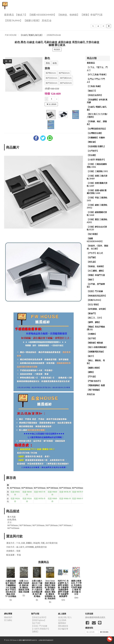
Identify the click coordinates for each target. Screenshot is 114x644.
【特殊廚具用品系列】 (97, 296)
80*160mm (64, 73)
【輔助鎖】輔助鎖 (95, 343)
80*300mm (52, 83)
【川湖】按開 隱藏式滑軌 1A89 (97, 184)
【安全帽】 (92, 155)
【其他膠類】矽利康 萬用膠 (97, 101)
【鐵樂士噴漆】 (32, 20)
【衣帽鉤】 (92, 334)
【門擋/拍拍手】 (94, 381)
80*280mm (66, 78)
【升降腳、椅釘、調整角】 (97, 123)
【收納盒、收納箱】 (68, 15)
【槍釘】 (91, 280)
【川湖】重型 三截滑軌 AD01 (97, 221)
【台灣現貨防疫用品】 (97, 129)
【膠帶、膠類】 (94, 322)
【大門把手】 (93, 151)
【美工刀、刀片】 (95, 318)
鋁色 (55, 63)
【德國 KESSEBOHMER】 (42, 15)
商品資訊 (57, 49)
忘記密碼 (62, 620)
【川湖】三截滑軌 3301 (97, 171)
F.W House (11, 35)
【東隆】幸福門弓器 (92, 15)
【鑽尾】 (91, 372)
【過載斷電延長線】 (96, 352)
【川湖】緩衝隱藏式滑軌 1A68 (97, 214)
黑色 (48, 63)
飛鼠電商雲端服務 (45, 640)
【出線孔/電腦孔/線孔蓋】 (32, 35)
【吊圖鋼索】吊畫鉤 (96, 138)
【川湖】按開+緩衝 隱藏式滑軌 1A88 (97, 192)
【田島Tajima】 (13, 20)
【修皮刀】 (21, 15)
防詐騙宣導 (63, 629)
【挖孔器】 (92, 262)
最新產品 (9, 15)
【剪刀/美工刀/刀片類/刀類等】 (97, 115)
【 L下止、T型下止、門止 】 (97, 69)
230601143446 (54, 35)
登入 (70, 617)
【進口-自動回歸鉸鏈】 (97, 347)
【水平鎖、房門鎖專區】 (96, 285)
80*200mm (52, 78)
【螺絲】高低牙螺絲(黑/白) (96, 328)
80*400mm (66, 83)
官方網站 (8, 620)
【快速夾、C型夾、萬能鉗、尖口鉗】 (98, 247)
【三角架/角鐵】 (94, 86)
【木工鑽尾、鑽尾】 (96, 271)
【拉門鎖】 (92, 257)
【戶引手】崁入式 (95, 253)
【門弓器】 (92, 377)
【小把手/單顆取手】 (96, 160)
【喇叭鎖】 (92, 142)
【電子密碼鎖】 (94, 390)
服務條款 (62, 623)
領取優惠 (104, 632)
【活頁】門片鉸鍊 (95, 291)
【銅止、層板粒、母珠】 (96, 362)
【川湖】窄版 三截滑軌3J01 (97, 199)
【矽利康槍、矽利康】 (97, 309)
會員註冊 (62, 617)
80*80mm (51, 73)
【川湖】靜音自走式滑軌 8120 (97, 228)
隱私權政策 (63, 626)
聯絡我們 (8, 617)
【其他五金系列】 (95, 95)
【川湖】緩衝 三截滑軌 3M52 (97, 206)
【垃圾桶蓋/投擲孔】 (96, 146)
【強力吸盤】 (93, 234)
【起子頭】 (92, 338)
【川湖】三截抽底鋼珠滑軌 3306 (97, 165)
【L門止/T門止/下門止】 (96, 80)
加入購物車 (52, 104)
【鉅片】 (91, 356)
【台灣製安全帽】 (95, 133)
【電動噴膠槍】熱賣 (96, 385)
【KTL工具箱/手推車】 (97, 75)
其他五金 (47, 20)
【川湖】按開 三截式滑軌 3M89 (97, 177)
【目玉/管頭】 (93, 304)
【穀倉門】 (92, 313)
